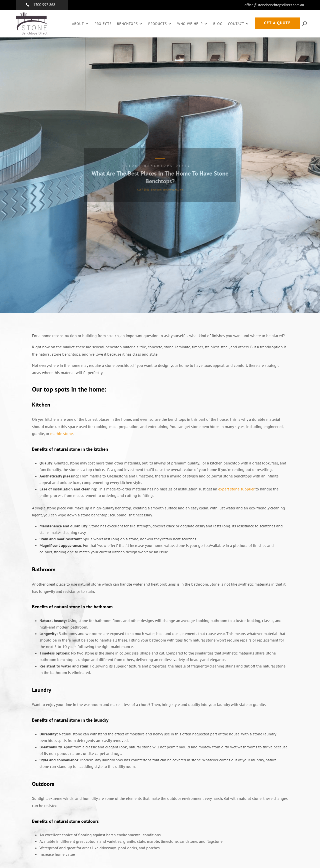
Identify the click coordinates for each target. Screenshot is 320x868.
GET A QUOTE (277, 23)
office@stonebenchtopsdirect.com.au (274, 5)
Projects (103, 24)
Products (157, 24)
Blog (218, 24)
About (78, 24)
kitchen (176, 188)
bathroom (157, 188)
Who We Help (190, 24)
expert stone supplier (236, 489)
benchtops (167, 188)
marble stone (61, 434)
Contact (236, 24)
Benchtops (127, 24)
